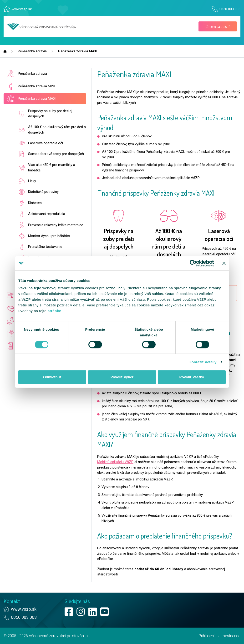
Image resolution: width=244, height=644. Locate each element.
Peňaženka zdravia (32, 51)
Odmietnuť (52, 377)
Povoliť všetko (192, 377)
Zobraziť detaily (203, 362)
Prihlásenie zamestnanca (220, 636)
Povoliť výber (122, 377)
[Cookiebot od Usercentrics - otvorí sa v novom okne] (193, 263)
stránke (54, 311)
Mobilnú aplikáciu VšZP (115, 462)
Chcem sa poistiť (218, 26)
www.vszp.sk (22, 9)
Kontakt (12, 601)
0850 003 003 (230, 9)
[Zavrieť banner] (224, 263)
